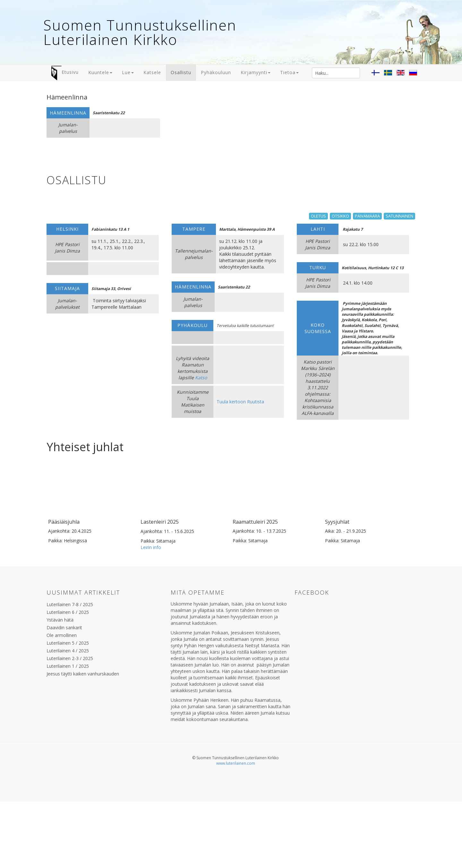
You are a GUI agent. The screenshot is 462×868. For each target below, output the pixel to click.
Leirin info (151, 584)
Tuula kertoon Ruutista (240, 402)
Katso (201, 378)
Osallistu (181, 72)
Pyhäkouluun (216, 72)
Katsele (152, 72)
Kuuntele (100, 72)
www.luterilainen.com (236, 800)
